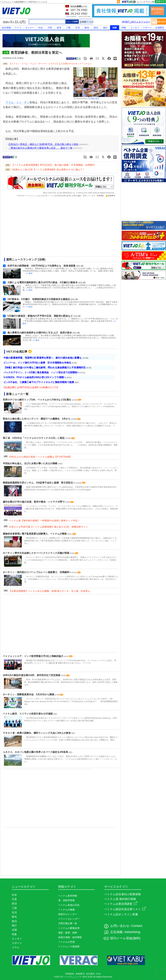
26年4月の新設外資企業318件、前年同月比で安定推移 (32, 675)
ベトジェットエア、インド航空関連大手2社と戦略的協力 (33, 656)
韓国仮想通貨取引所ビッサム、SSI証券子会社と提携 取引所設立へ (39, 483)
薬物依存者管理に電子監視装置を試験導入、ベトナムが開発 (35, 534)
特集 (124, 28)
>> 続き (30, 273)
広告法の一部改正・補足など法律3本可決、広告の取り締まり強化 (43, 144)
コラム (16, 947)
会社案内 (90, 974)
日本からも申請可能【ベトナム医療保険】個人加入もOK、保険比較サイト (48, 527)
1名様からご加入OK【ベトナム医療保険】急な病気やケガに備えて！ (48, 170)
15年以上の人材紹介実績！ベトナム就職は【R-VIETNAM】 (40, 457)
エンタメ (135, 28)
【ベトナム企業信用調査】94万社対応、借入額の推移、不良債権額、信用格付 (53, 165)
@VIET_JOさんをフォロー (136, 22)
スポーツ (147, 28)
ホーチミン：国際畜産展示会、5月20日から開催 (29, 694)
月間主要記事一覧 (68, 923)
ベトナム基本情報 (68, 896)
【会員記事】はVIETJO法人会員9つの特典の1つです (30, 387)
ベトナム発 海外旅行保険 (120, 899)
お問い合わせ (120, 926)
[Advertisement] (28, 228)
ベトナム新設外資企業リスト (125, 909)
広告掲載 (116, 932)
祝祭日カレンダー (68, 914)
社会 (41, 28)
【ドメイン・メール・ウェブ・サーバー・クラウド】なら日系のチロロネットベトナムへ (50, 64)
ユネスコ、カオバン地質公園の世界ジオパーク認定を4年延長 (36, 752)
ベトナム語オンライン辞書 (121, 914)
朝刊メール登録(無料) (125, 938)
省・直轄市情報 (66, 900)
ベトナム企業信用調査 (121, 904)
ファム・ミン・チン (17, 102)
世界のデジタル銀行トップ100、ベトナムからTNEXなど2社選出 (37, 400)
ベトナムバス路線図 (69, 946)
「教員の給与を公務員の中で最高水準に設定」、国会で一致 (40, 148)
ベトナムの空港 (66, 942)
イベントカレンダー (69, 919)
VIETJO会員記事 (17, 352)
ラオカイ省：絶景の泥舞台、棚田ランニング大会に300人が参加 (37, 733)
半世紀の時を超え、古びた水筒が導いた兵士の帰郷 (30, 463)
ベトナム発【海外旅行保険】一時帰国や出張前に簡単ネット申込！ (44, 521)
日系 (50, 28)
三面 (68, 28)
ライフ (18, 28)
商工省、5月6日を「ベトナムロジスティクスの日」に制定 (34, 438)
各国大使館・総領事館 (70, 937)
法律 (115, 28)
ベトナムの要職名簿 (69, 928)
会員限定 (160, 28)
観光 (87, 28)
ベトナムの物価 (66, 910)
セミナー (30, 28)
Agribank (69, 17)
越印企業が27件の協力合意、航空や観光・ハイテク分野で (34, 502)
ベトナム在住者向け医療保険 (123, 894)
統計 (105, 28)
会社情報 (6, 28)
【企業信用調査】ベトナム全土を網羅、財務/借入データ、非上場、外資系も (49, 591)
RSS (99, 974)
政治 (96, 28)
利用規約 (100, 196)
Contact (137, 926)
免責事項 (110, 196)
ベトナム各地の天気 (69, 905)
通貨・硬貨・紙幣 (68, 933)
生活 (78, 28)
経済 (59, 28)
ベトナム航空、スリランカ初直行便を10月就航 (28, 714)
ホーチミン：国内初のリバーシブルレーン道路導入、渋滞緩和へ (37, 572)
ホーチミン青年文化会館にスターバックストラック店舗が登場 (36, 553)
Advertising (132, 932)
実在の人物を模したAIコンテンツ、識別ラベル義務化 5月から (37, 419)
